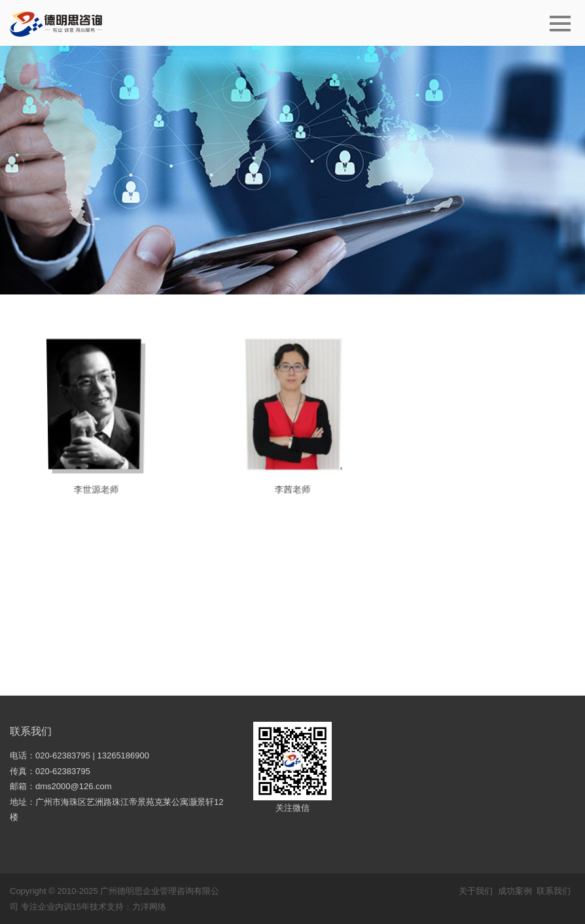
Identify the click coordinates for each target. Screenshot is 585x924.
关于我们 (476, 891)
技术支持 (107, 907)
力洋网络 (149, 907)
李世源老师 (96, 491)
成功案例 (515, 891)
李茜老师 (292, 492)
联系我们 (31, 731)
